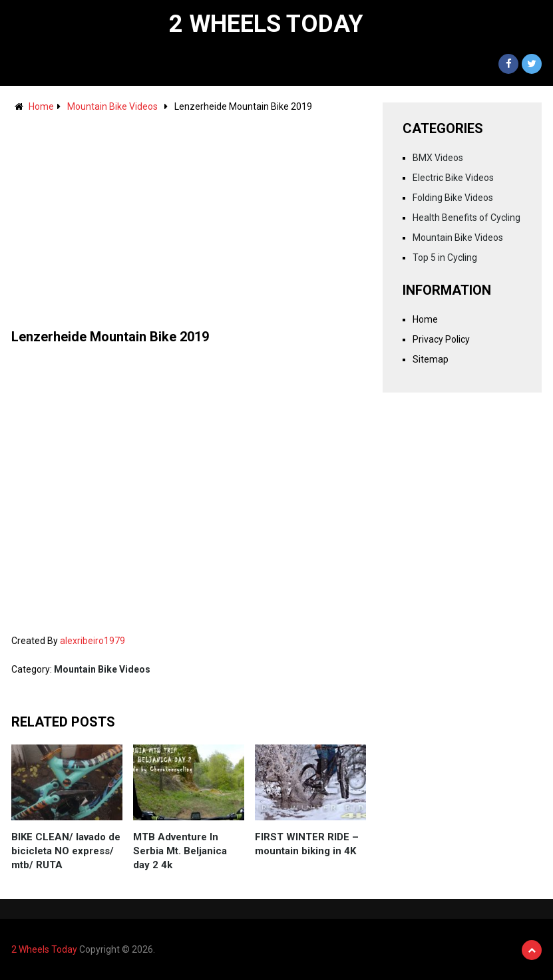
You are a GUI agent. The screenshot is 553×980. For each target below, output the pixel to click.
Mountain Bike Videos (112, 106)
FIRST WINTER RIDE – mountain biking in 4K (307, 844)
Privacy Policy (441, 339)
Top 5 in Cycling (445, 257)
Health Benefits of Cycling (466, 218)
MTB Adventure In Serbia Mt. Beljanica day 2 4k (180, 851)
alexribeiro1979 (92, 641)
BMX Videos (438, 158)
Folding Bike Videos (453, 198)
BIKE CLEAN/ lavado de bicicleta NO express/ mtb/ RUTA (66, 851)
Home (41, 106)
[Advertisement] (189, 214)
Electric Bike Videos (453, 178)
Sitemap (431, 359)
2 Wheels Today (266, 24)
